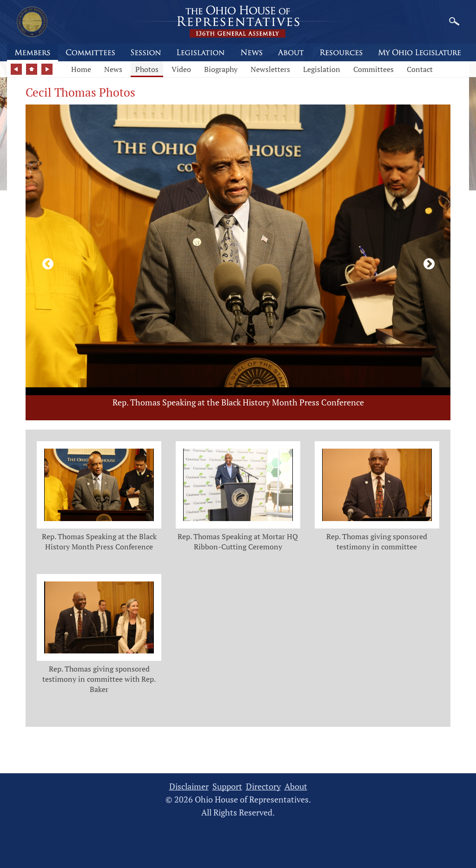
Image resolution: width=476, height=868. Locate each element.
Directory (263, 786)
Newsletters (270, 69)
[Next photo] (427, 262)
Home (81, 69)
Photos (147, 69)
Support (227, 786)
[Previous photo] (46, 262)
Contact (420, 69)
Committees (374, 69)
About (296, 786)
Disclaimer (189, 786)
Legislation (322, 69)
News (113, 69)
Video (181, 69)
